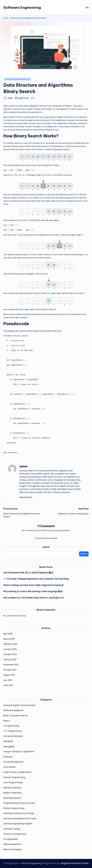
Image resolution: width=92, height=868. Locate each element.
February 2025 (10, 644)
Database (8, 741)
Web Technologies (12, 849)
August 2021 (9, 675)
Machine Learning (12, 788)
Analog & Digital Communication (20, 705)
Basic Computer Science (15, 716)
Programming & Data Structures (17, 79)
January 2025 (10, 649)
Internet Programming (14, 777)
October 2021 (10, 670)
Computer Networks (13, 736)
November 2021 (11, 665)
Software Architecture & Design (19, 813)
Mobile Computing (12, 793)
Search (46, 547)
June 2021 (8, 685)
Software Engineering (22, 7)
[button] (26, 497)
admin (23, 466)
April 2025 (8, 634)
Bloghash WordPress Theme (75, 863)
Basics (7, 721)
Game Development (13, 762)
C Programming (11, 726)
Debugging (9, 746)
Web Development (13, 844)
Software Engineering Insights (18, 824)
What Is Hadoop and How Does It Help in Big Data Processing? (33, 585)
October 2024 (10, 654)
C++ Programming (12, 731)
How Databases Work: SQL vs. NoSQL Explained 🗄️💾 (28, 573)
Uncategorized (11, 839)
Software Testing (12, 829)
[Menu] (87, 7)
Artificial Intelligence (13, 710)
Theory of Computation (15, 834)
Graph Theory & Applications (17, 772)
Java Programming (13, 782)
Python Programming (14, 808)
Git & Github (9, 767)
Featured (8, 757)
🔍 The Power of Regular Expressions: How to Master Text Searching (36, 579)
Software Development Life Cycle (20, 819)
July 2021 (8, 680)
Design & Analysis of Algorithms (19, 752)
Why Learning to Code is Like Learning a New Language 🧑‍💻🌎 (33, 591)
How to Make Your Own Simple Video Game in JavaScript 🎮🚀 (34, 598)
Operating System (12, 798)
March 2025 (9, 639)
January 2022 (10, 660)
